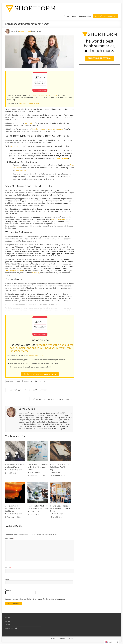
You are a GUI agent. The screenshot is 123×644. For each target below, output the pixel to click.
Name (8, 567)
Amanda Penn (35, 472)
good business (21, 170)
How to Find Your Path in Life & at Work (14, 465)
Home (59, 16)
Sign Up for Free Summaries (105, 16)
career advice (30, 123)
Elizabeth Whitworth (15, 469)
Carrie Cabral (35, 510)
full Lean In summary (37, 355)
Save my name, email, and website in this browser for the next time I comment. (35, 598)
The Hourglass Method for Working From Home (38, 506)
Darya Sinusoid (25, 31)
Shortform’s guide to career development (47, 129)
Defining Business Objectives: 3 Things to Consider (52, 398)
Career (40, 380)
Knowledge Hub (85, 16)
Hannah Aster (57, 513)
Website (8, 589)
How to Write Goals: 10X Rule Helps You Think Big (60, 466)
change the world (61, 158)
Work (45, 380)
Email (8, 578)
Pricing (67, 16)
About (74, 16)
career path (16, 146)
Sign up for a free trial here (29, 103)
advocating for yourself (14, 270)
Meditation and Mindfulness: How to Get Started (13, 508)
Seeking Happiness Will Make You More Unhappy (27, 389)
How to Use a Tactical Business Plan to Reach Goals (60, 508)
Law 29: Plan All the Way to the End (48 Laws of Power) (38, 466)
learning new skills (58, 219)
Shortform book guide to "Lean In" (45, 95)
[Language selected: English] (111, 642)
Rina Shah (56, 472)
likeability (36, 273)
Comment (10, 537)
